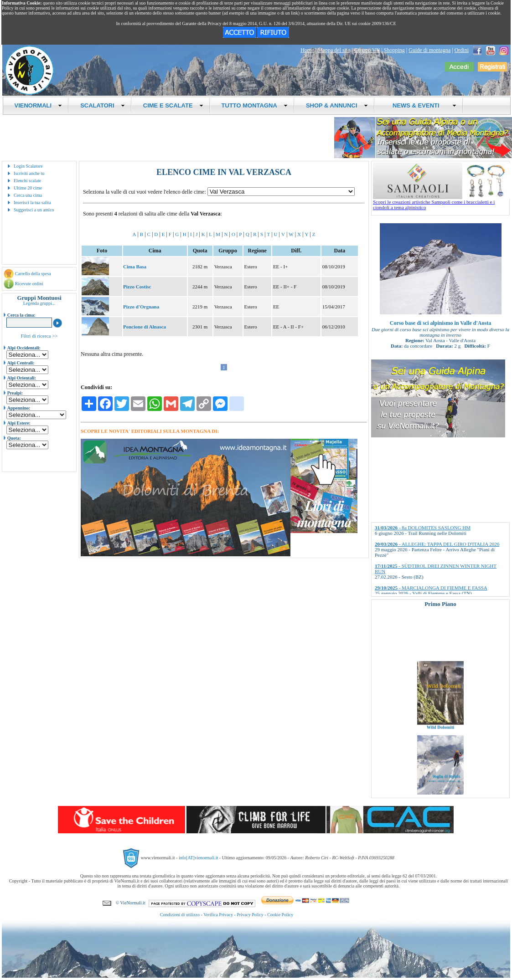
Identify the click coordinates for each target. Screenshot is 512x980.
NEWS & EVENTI (421, 105)
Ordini (462, 50)
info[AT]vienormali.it (198, 858)
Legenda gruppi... (39, 303)
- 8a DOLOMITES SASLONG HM (423, 528)
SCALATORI (103, 105)
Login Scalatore (28, 166)
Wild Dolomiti (441, 732)
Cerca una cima (28, 195)
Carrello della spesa (33, 274)
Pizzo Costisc (137, 287)
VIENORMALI (39, 105)
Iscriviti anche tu (29, 173)
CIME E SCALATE (173, 105)
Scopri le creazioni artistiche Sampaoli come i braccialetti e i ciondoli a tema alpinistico (441, 202)
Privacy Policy (250, 915)
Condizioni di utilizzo (180, 915)
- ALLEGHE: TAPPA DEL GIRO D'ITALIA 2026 (437, 544)
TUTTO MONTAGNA (255, 105)
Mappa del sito (334, 50)
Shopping (394, 50)
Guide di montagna (429, 50)
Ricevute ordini (29, 284)
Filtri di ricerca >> (39, 336)
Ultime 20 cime (28, 188)
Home (307, 50)
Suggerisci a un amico (34, 210)
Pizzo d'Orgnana (141, 307)
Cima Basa (135, 267)
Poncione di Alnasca (145, 327)
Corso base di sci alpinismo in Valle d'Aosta (440, 323)
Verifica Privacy (218, 915)
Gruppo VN (367, 50)
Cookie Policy (280, 915)
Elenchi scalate (27, 181)
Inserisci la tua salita (32, 203)
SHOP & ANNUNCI (337, 105)
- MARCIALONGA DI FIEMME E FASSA (431, 588)
